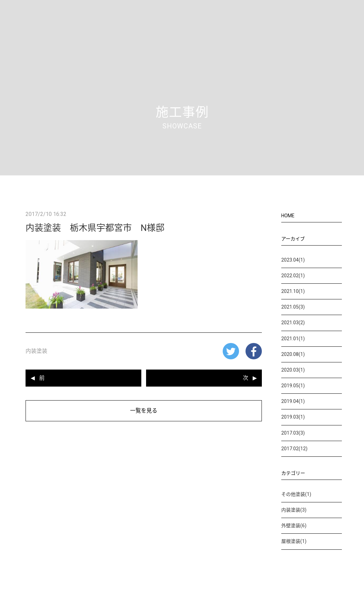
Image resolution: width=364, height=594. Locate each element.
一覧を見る (144, 411)
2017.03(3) (293, 433)
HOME (288, 216)
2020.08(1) (293, 354)
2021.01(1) (293, 339)
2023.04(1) (293, 260)
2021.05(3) (293, 307)
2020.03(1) (293, 370)
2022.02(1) (293, 276)
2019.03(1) (293, 417)
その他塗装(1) (296, 494)
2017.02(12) (294, 449)
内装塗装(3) (294, 510)
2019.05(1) (293, 386)
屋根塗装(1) (294, 541)
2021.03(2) (293, 323)
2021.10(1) (293, 291)
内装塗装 (36, 351)
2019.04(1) (293, 401)
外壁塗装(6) (294, 526)
